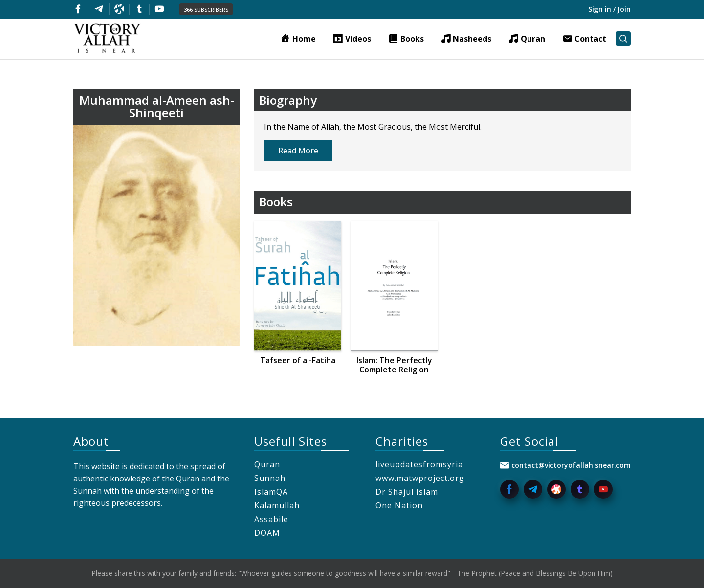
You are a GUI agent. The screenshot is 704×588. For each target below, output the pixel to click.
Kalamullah (277, 505)
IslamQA (271, 492)
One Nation (399, 505)
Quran (267, 464)
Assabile (271, 519)
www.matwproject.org (420, 478)
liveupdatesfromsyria (419, 464)
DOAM (267, 533)
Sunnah (270, 478)
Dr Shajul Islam (407, 492)
